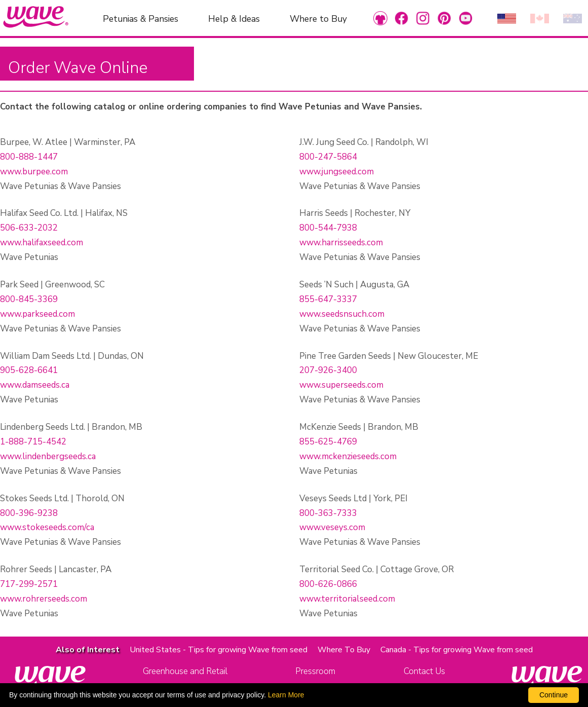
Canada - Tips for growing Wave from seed (457, 650)
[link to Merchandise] (380, 18)
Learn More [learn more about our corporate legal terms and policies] (286, 695)
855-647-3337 (328, 299)
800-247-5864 (328, 157)
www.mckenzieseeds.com (348, 456)
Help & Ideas (234, 18)
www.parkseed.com (37, 314)
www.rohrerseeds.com (44, 599)
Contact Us (424, 671)
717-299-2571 (29, 584)
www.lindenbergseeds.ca (48, 456)
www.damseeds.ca (35, 385)
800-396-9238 (29, 513)
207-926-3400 (328, 370)
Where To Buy (344, 650)
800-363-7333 (328, 513)
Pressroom (315, 671)
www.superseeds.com (341, 385)
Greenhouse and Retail (185, 671)
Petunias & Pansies (141, 18)
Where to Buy (318, 18)
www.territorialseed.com (347, 599)
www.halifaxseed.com (42, 243)
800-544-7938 (328, 228)
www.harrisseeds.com (341, 243)
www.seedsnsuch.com (342, 314)
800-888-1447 (29, 157)
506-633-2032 (29, 228)
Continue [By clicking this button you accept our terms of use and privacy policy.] (554, 695)
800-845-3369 (29, 299)
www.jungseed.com (337, 172)
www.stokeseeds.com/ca (47, 527)
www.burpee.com (34, 172)
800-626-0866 (328, 584)
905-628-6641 (29, 370)
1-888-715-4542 (33, 442)
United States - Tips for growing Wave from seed (219, 650)
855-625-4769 (328, 442)
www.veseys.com (332, 527)
